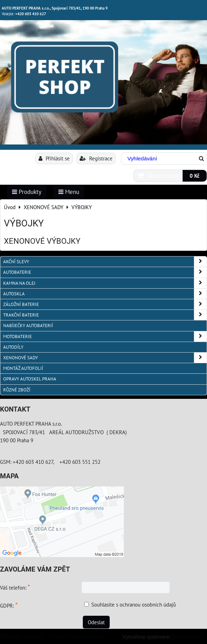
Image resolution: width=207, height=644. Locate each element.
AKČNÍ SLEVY (105, 262)
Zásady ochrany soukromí (77, 636)
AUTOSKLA (105, 294)
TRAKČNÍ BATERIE (105, 315)
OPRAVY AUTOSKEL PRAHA (30, 379)
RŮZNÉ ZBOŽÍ (17, 390)
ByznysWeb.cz (188, 637)
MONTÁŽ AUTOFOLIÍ (23, 368)
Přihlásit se (54, 158)
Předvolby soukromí (22, 636)
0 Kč (195, 176)
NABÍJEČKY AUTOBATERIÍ (28, 326)
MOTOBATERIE (105, 336)
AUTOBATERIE (105, 272)
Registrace (96, 158)
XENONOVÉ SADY (105, 358)
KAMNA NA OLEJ (105, 283)
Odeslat (96, 622)
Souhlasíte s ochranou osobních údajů (134, 604)
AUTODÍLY (13, 347)
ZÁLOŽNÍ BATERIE (105, 304)
